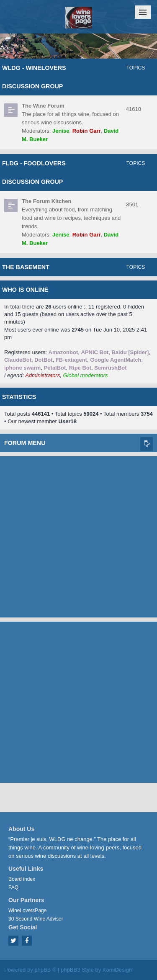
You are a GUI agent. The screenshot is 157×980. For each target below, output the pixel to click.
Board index (22, 879)
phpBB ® (45, 970)
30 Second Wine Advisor (36, 919)
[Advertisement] (78, 535)
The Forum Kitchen (46, 201)
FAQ (13, 887)
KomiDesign (117, 970)
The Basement (26, 267)
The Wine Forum (43, 106)
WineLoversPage (27, 911)
